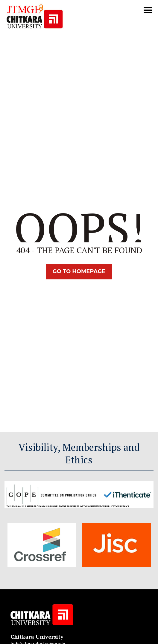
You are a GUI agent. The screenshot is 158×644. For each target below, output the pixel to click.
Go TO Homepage (79, 272)
